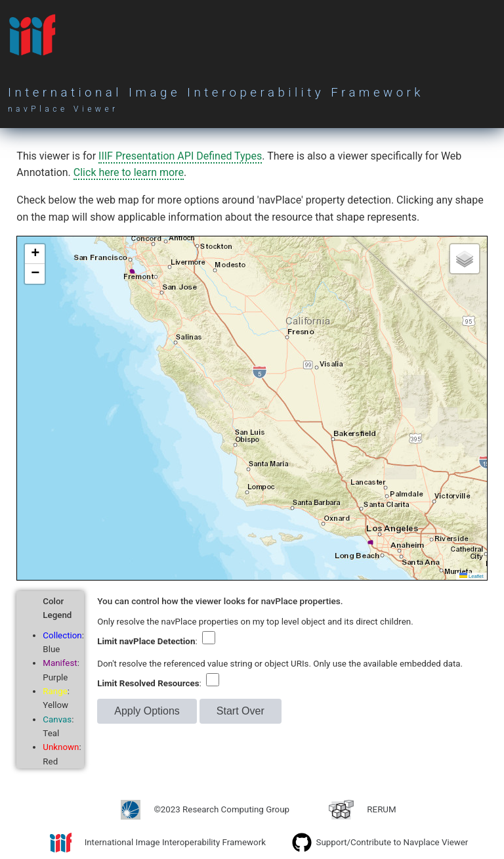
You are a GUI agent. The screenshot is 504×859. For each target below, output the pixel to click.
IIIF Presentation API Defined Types (180, 156)
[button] (35, 254)
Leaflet (472, 576)
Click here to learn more (129, 172)
